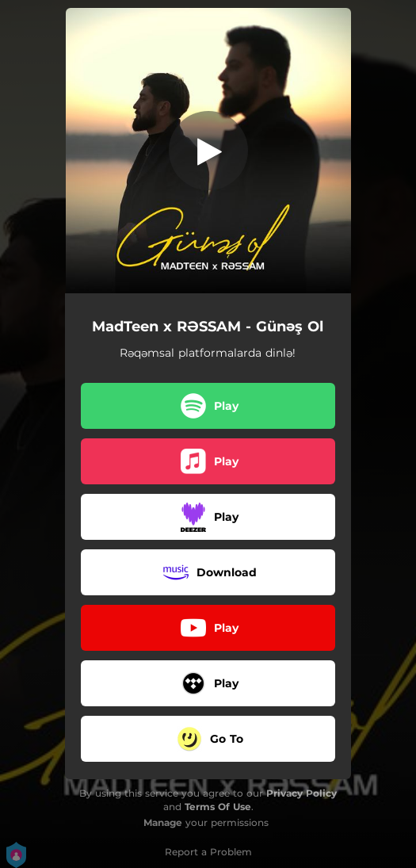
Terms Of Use (218, 807)
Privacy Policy (302, 793)
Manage (163, 822)
